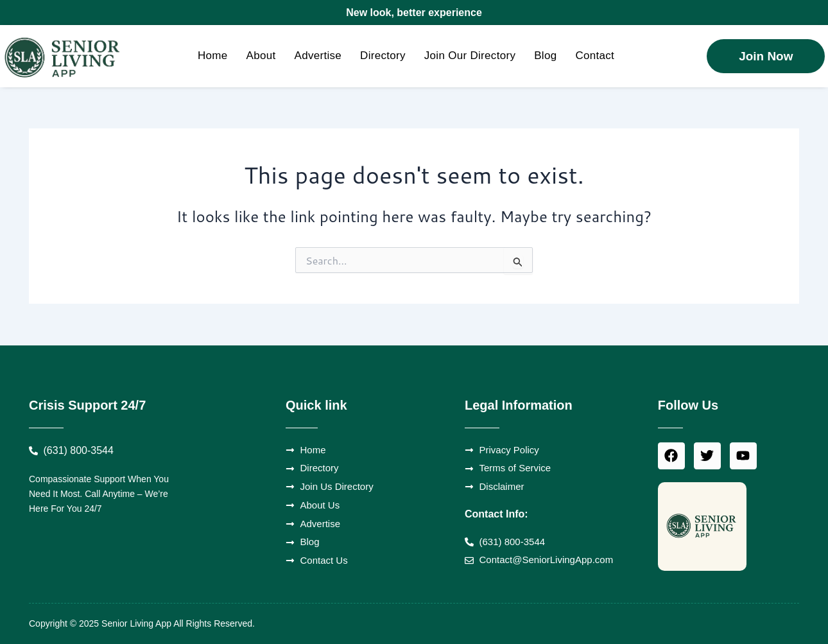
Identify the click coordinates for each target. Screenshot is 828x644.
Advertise (318, 56)
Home (213, 56)
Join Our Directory (470, 56)
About (261, 56)
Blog (545, 56)
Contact (595, 56)
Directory (383, 56)
